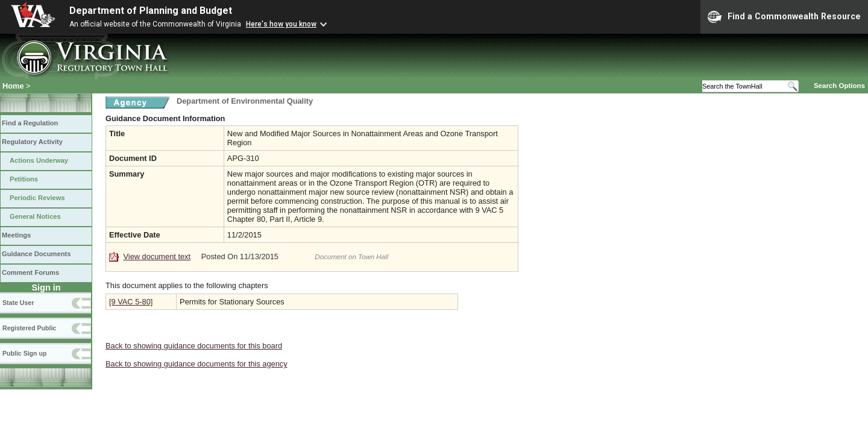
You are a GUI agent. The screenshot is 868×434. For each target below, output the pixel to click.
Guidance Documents (36, 254)
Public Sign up (24, 353)
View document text (157, 256)
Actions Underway (39, 160)
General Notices (35, 216)
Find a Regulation (30, 123)
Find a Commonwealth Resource (784, 17)
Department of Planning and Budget (151, 11)
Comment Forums (30, 272)
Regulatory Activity (32, 142)
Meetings (16, 235)
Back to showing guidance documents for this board (194, 346)
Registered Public (29, 328)
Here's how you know (281, 24)
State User (18, 303)
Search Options (839, 86)
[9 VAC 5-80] (131, 302)
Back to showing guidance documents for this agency (197, 364)
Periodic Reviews (37, 198)
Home (13, 86)
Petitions (24, 179)
